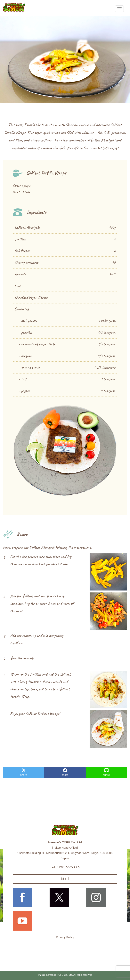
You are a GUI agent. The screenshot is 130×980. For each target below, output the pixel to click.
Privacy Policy (65, 937)
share (24, 772)
